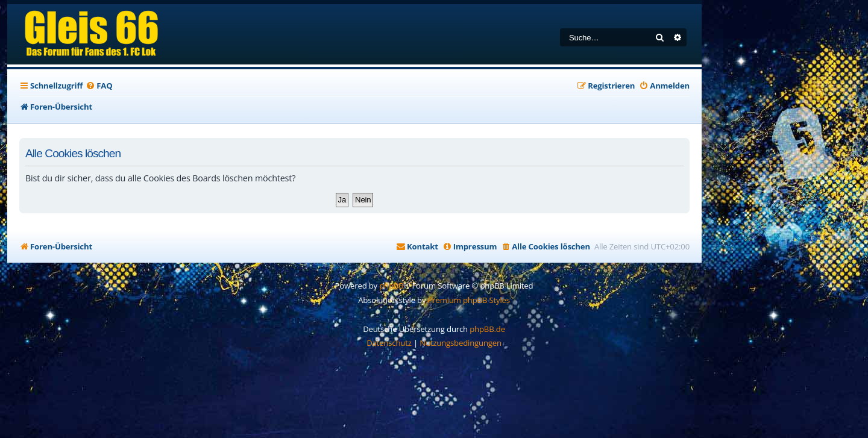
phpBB (391, 286)
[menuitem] (99, 86)
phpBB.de (487, 329)
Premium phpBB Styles (469, 300)
